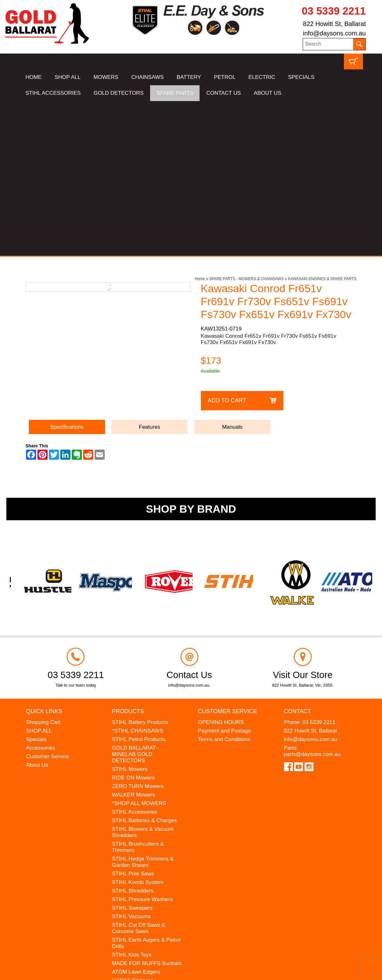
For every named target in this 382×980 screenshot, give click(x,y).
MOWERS (106, 77)
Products (128, 556)
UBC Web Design (69, 971)
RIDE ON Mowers (133, 623)
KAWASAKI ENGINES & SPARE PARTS (322, 124)
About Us (37, 610)
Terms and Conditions (224, 584)
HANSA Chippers (133, 826)
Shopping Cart (43, 567)
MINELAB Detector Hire (141, 849)
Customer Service (47, 602)
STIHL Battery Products (140, 567)
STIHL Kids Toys (132, 800)
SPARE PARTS (175, 93)
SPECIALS (301, 77)
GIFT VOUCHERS (134, 858)
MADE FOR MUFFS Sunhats (147, 808)
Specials (36, 584)
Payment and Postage (224, 576)
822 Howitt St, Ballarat (334, 24)
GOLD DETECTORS (119, 93)
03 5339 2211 (334, 11)
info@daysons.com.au (334, 33)
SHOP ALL (68, 77)
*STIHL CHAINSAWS (138, 576)
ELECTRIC (262, 77)
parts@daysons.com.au (312, 599)
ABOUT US (268, 93)
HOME (33, 77)
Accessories (41, 593)
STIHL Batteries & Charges (144, 666)
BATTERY (189, 77)
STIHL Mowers (130, 614)
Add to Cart (227, 246)
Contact (298, 556)
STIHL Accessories (135, 657)
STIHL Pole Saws (133, 719)
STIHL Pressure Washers (142, 744)
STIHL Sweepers (132, 753)
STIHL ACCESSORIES (53, 93)
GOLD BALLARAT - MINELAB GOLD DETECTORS (136, 599)
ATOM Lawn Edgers (136, 817)
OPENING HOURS (221, 567)
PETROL (225, 77)
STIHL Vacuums (131, 762)
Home (200, 124)
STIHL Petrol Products (139, 584)
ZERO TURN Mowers (138, 631)
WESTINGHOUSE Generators (134, 837)
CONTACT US (224, 93)
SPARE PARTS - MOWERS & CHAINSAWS (246, 124)
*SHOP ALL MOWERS (139, 648)
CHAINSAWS (148, 77)
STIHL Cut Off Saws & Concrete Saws (139, 773)
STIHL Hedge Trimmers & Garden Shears (143, 707)
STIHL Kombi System (138, 727)
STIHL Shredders (133, 736)
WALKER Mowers (133, 640)
